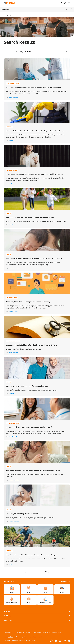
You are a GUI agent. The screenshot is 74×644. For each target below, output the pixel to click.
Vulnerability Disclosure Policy (52, 633)
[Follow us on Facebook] (56, 641)
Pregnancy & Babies (14, 268)
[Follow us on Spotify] (69, 641)
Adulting (11, 140)
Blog (10, 15)
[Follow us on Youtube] (65, 641)
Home (5, 15)
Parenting (11, 225)
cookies (10, 637)
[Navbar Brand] (9, 3)
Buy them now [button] (9, 581)
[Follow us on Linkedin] (60, 641)
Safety (11, 564)
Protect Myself (13, 437)
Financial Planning (14, 311)
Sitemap (29, 633)
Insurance (7, 611)
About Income (8, 620)
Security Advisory (19, 633)
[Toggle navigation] (69, 3)
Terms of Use (37, 633)
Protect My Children (14, 480)
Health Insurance (13, 97)
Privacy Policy (8, 633)
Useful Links (7, 616)
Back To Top (66, 581)
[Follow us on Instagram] (51, 641)
